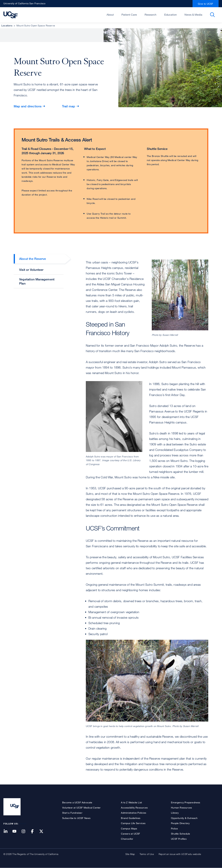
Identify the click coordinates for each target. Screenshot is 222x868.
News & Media (193, 15)
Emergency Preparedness (186, 802)
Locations (7, 25)
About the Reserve (33, 259)
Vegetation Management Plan (37, 281)
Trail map (69, 106)
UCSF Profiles (179, 839)
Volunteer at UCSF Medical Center (81, 808)
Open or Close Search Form (212, 15)
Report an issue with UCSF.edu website (180, 854)
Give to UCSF (206, 4)
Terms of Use (147, 854)
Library (175, 813)
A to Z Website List (131, 802)
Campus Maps (129, 828)
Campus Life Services (133, 823)
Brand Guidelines (131, 818)
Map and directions (28, 106)
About (110, 15)
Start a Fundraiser (72, 813)
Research (150, 15)
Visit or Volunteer (31, 270)
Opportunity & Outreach (184, 818)
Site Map (130, 854)
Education (171, 15)
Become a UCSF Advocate (77, 802)
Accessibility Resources (134, 808)
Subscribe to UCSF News (76, 818)
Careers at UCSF (130, 834)
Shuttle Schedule (180, 834)
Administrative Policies (134, 813)
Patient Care (129, 15)
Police (174, 828)
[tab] (39, 259)
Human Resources (181, 808)
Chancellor (127, 839)
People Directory (180, 823)
